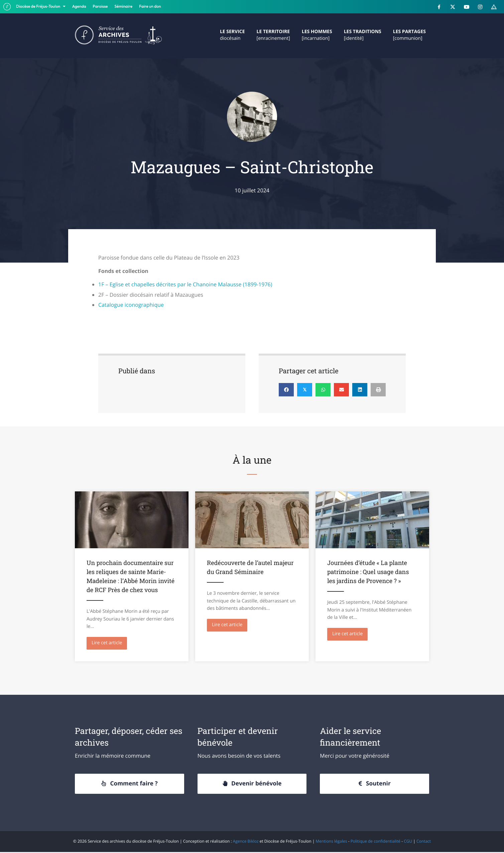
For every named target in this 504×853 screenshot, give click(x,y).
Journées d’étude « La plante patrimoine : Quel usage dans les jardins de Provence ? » (368, 572)
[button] (130, 785)
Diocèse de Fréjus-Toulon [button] (39, 7)
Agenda (79, 7)
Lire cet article (109, 643)
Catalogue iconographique (131, 305)
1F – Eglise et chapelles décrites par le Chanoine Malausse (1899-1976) (185, 284)
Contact (424, 842)
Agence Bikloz (246, 842)
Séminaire (124, 7)
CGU (408, 842)
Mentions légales (331, 842)
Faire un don (150, 7)
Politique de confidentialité (375, 842)
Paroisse (100, 7)
